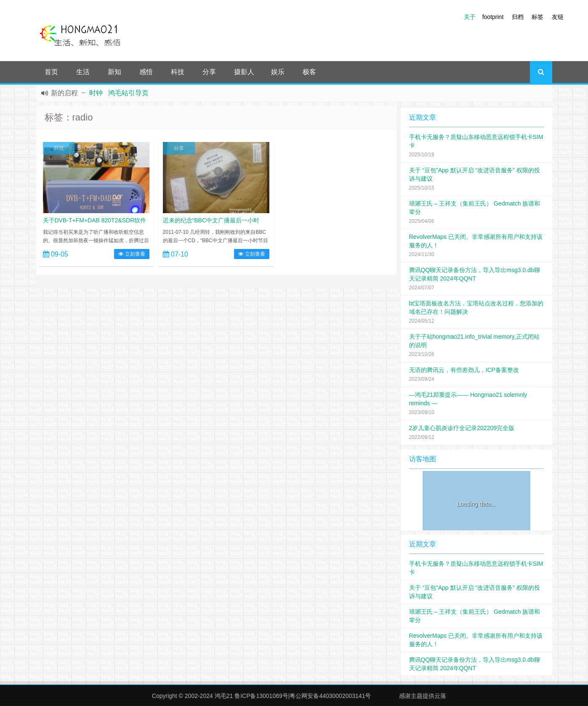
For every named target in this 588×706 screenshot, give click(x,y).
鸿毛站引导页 (128, 93)
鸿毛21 (224, 696)
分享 (209, 72)
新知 (114, 72)
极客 (309, 72)
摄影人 (244, 72)
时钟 (96, 93)
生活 (83, 72)
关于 (470, 17)
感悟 (146, 72)
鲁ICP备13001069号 (261, 696)
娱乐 (278, 72)
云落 (440, 696)
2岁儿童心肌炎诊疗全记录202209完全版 (462, 428)
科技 (178, 72)
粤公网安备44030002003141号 (330, 696)
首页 (51, 72)
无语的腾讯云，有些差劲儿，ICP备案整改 (464, 370)
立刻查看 (132, 254)
